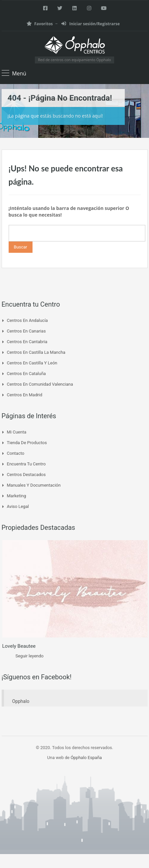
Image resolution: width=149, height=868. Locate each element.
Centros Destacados (26, 475)
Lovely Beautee (19, 646)
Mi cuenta (17, 432)
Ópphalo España (86, 758)
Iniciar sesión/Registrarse (91, 24)
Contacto (16, 453)
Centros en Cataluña (27, 374)
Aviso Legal (18, 506)
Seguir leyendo (30, 656)
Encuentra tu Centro (26, 464)
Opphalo (21, 701)
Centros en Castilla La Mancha (36, 352)
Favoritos (40, 24)
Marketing (17, 496)
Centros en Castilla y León (32, 363)
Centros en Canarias (26, 331)
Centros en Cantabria (27, 342)
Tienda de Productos (27, 443)
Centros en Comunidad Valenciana (40, 384)
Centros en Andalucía (28, 320)
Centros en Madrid (25, 395)
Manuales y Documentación (34, 485)
